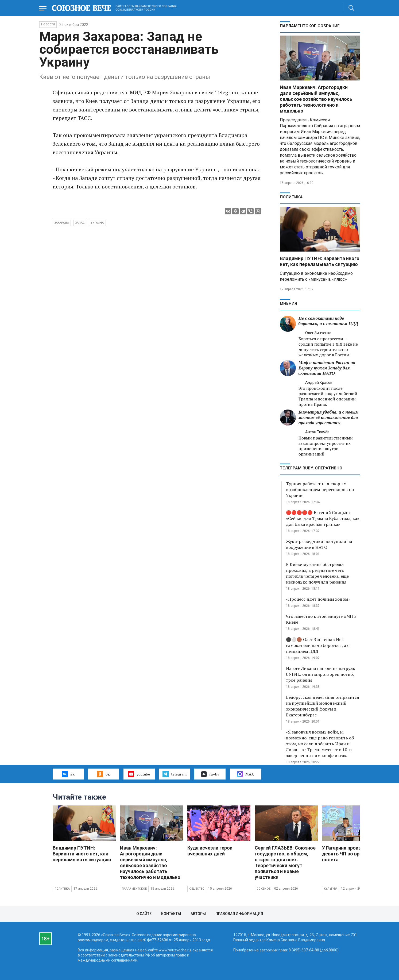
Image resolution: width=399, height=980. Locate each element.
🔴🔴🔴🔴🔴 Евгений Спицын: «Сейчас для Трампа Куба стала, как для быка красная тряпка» (323, 518)
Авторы (198, 914)
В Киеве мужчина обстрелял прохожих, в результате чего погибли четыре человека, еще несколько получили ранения (317, 573)
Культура (331, 889)
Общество (197, 889)
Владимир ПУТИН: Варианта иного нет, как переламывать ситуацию (320, 261)
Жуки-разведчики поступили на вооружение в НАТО (319, 544)
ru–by (210, 774)
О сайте (144, 914)
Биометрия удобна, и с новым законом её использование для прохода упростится (329, 417)
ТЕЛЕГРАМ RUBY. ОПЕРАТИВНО (311, 468)
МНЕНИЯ (288, 303)
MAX (245, 774)
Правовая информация (239, 914)
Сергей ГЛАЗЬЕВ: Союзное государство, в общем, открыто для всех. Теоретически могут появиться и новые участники (285, 863)
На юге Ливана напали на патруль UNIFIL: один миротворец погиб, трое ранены (321, 674)
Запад (80, 223)
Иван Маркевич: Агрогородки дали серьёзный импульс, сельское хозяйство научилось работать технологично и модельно (316, 99)
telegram (174, 774)
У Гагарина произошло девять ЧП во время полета (348, 854)
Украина (97, 223)
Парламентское (134, 889)
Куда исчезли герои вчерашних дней (210, 851)
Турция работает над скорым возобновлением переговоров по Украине (320, 489)
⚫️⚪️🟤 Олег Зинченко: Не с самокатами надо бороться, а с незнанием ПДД (318, 645)
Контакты (171, 914)
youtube (139, 774)
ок (104, 774)
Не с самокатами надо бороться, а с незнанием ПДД (328, 321)
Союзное (264, 889)
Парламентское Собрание (310, 26)
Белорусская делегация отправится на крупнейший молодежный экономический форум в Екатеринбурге (323, 706)
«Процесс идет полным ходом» (318, 599)
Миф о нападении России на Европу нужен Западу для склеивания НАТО (327, 368)
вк (68, 774)
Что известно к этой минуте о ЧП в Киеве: (321, 619)
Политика (291, 197)
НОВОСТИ (48, 24)
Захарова (62, 223)
